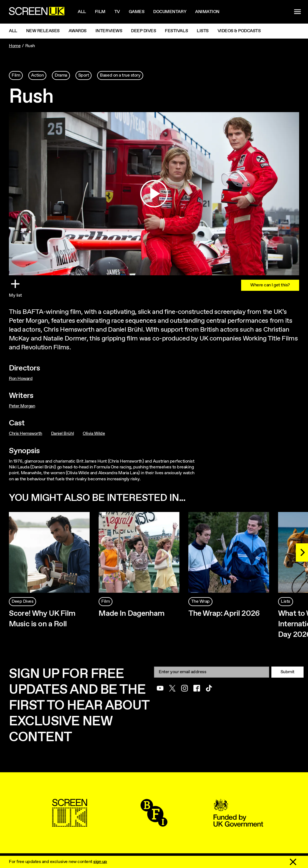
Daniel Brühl (62, 434)
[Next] (302, 552)
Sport (84, 75)
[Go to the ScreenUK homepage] (37, 12)
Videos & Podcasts (239, 31)
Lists (203, 31)
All (82, 12)
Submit (287, 672)
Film (100, 12)
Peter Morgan (22, 406)
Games (137, 12)
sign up (100, 862)
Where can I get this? (270, 285)
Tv (117, 12)
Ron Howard (21, 379)
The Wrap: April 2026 (224, 614)
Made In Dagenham (131, 614)
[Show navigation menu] (297, 12)
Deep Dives (143, 31)
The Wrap (200, 601)
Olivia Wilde (94, 434)
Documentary (170, 12)
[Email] (212, 672)
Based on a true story (120, 75)
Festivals (176, 31)
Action (37, 75)
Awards (78, 31)
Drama (61, 75)
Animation (207, 12)
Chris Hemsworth (26, 434)
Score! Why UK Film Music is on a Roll (42, 619)
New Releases (43, 31)
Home (15, 46)
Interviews (109, 31)
